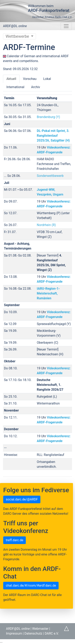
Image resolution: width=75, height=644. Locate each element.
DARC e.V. (52, 633)
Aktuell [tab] (11, 79)
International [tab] (15, 87)
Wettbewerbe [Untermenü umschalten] (18, 36)
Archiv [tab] (36, 87)
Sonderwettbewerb (50, 176)
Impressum (14, 633)
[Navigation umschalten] (66, 26)
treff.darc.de (14, 540)
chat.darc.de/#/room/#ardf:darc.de (31, 585)
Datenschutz (33, 633)
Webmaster (40, 629)
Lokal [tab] (47, 79)
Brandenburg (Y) (48, 117)
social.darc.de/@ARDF (22, 499)
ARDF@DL (15, 26)
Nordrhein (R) (46, 225)
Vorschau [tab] (30, 79)
